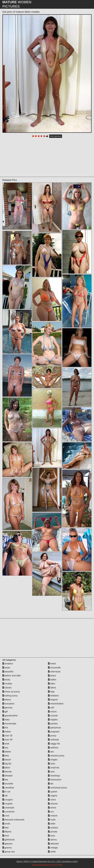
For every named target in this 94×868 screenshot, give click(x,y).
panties (53, 724)
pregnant (54, 732)
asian (6, 668)
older (52, 824)
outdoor (53, 828)
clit (5, 796)
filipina (7, 832)
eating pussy (10, 696)
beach (7, 760)
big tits (7, 764)
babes (7, 752)
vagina (53, 796)
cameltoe (8, 788)
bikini (6, 768)
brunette (8, 784)
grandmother (10, 716)
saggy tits (54, 744)
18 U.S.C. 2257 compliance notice (62, 861)
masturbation (56, 704)
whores (53, 804)
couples (8, 804)
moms (52, 712)
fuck (6, 836)
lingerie (53, 700)
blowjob (8, 776)
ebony (7, 700)
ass (5, 748)
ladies (52, 680)
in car (6, 792)
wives (52, 808)
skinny (52, 840)
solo (51, 772)
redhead (53, 740)
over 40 (7, 740)
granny (7, 848)
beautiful (8, 672)
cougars (8, 800)
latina (52, 688)
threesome (55, 780)
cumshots (9, 812)
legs (51, 692)
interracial (54, 672)
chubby (7, 684)
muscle (53, 716)
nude (52, 820)
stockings (54, 776)
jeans (52, 676)
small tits (54, 768)
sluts (52, 764)
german (8, 708)
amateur (8, 664)
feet (6, 828)
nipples (53, 720)
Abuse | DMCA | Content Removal (32, 861)
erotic (6, 824)
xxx (51, 812)
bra (5, 780)
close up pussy (11, 692)
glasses (8, 844)
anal (6, 744)
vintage (53, 848)
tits (51, 784)
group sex (9, 852)
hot (5, 728)
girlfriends (9, 840)
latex (52, 684)
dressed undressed (13, 820)
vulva (52, 800)
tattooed (53, 844)
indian (7, 732)
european (8, 704)
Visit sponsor (56, 136)
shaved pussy (56, 756)
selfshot (53, 748)
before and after (12, 676)
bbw (6, 756)
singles (53, 760)
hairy (6, 720)
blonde (7, 772)
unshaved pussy (57, 788)
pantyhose (54, 728)
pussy (52, 736)
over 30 (7, 736)
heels (52, 664)
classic (7, 688)
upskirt (53, 792)
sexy (52, 836)
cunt (6, 816)
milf (51, 708)
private (53, 832)
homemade (9, 724)
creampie (8, 808)
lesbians (53, 696)
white (52, 852)
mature (53, 816)
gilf (5, 712)
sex (51, 752)
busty (6, 680)
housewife (54, 668)
